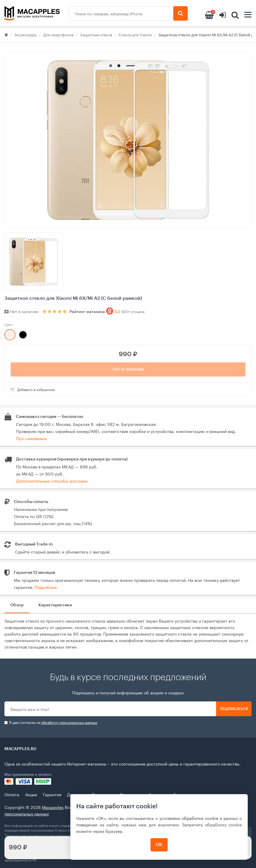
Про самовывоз (31, 438)
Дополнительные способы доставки (52, 481)
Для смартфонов (58, 34)
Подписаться (234, 709)
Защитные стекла (96, 34)
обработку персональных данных (69, 722)
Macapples (53, 807)
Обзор (17, 605)
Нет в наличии (128, 369)
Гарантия (52, 794)
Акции (31, 794)
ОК (159, 845)
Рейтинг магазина (107, 311)
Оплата (12, 794)
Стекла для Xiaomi (135, 34)
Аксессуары (26, 34)
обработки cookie (200, 818)
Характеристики (55, 605)
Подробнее (46, 587)
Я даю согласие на (51, 722)
